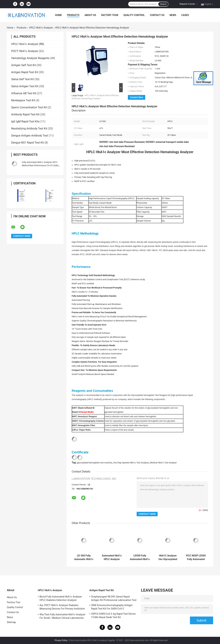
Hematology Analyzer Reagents (30, 58)
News (173, 15)
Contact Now (137, 97)
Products (73, 15)
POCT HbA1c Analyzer (25, 51)
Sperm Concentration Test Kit (29, 107)
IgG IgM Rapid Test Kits (25, 121)
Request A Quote (187, 4)
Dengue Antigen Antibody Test (30, 136)
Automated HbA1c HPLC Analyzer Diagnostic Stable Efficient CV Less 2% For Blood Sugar (112, 557)
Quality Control (134, 15)
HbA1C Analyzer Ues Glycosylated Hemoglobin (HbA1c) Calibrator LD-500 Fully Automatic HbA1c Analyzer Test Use (168, 557)
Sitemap (11, 622)
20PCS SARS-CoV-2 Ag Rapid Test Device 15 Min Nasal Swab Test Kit (113, 615)
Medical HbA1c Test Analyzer (163, 463)
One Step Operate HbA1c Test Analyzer (131, 463)
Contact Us (157, 15)
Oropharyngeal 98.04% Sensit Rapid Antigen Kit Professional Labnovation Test (114, 598)
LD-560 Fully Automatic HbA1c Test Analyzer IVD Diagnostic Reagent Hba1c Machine (84, 557)
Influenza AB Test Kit (24, 93)
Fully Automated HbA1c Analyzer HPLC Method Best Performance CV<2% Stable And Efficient (40, 166)
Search (163, 4)
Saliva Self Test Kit (22, 79)
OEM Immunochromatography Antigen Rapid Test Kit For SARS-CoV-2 (112, 607)
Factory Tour (110, 15)
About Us (90, 15)
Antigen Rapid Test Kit (25, 72)
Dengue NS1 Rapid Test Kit (27, 143)
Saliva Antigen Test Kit (25, 86)
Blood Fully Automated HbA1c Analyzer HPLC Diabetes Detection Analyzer (61, 598)
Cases (185, 15)
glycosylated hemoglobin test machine (94, 463)
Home (58, 15)
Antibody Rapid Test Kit (25, 114)
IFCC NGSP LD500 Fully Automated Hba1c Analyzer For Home (196, 557)
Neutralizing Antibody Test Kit (29, 129)
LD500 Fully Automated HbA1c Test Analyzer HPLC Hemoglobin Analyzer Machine (140, 557)
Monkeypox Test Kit (23, 100)
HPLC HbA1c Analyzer (41, 28)
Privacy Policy (61, 640)
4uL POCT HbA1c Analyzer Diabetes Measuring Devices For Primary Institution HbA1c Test (62, 607)
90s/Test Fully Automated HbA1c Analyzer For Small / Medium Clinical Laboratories (62, 616)
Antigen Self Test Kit (24, 65)
